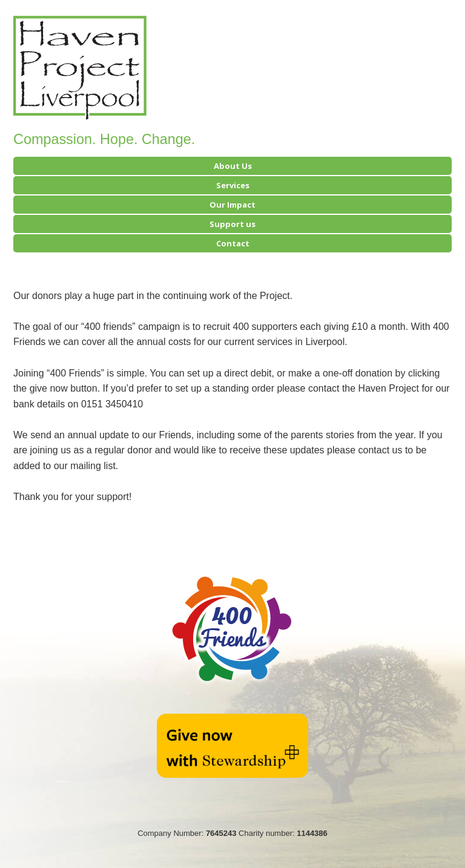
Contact (233, 243)
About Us (233, 166)
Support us (232, 224)
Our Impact (232, 205)
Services (233, 185)
